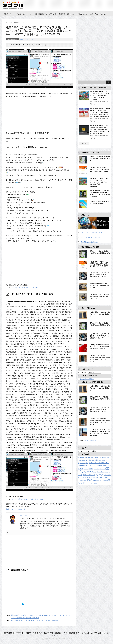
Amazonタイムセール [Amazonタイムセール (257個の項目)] (92, 458)
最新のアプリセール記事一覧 (15, 509)
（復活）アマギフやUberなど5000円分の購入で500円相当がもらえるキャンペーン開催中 (99, 169)
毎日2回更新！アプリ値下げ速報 (45, 14)
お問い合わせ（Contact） (99, 14)
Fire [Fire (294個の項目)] (98, 460)
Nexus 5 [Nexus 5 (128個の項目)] (105, 466)
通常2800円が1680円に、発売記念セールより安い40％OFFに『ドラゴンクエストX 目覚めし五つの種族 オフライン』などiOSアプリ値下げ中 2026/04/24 (100, 113)
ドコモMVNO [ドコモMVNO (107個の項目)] (83, 478)
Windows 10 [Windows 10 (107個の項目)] (103, 469)
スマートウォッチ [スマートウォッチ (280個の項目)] (89, 475)
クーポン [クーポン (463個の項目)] (100, 472)
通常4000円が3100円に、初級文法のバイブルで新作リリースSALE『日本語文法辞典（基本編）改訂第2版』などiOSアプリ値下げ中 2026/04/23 (100, 130)
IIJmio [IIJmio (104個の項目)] (98, 463)
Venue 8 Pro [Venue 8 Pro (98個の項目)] (97, 469)
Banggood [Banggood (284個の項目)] (92, 460)
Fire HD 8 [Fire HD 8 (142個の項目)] (102, 460)
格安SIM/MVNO (82, 14)
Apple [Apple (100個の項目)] (108, 458)
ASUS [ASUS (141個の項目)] (87, 460)
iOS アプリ (23, 39)
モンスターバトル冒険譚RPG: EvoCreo (25, 288)
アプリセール (29, 39)
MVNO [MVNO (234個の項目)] (100, 466)
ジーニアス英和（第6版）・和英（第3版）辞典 (27, 499)
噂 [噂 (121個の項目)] (86, 480)
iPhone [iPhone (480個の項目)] (81, 465)
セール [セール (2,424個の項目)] (100, 475)
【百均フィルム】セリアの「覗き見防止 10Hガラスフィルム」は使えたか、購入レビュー (100, 275)
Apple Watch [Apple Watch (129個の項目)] (81, 460)
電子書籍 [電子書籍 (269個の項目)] (94, 483)
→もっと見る (84, 143)
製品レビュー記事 (91, 441)
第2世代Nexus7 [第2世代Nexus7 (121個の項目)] (104, 480)
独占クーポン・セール (24, 14)
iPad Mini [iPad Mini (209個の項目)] (106, 463)
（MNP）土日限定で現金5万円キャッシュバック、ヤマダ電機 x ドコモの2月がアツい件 (99, 347)
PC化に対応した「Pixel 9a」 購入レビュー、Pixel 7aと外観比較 (100, 314)
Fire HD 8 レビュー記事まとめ (91, 237)
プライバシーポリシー (87, 379)
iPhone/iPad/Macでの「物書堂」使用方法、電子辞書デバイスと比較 (99, 286)
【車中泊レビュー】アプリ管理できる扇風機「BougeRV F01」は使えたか (100, 296)
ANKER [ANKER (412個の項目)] (103, 457)
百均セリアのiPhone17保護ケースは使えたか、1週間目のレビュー (100, 159)
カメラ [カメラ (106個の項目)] (95, 472)
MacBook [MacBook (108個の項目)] (95, 466)
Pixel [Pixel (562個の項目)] (81, 469)
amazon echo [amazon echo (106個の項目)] (81, 458)
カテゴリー (81, 451)
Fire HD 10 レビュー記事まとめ (91, 233)
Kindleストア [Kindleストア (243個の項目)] (88, 466)
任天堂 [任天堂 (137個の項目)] (83, 481)
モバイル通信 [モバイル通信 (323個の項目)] (103, 477)
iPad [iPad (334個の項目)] (101, 463)
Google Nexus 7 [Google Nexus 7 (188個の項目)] (91, 463)
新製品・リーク (9, 14)
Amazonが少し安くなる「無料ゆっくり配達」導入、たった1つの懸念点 (35, 620)
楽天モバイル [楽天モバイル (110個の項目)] (96, 481)
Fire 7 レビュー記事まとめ (90, 242)
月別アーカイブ (83, 373)
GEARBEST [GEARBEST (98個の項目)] (83, 463)
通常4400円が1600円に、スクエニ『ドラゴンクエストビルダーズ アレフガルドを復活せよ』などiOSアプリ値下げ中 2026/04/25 (100, 95)
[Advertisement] (22, 114)
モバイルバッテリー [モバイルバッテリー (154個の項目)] (92, 478)
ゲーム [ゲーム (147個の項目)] (106, 472)
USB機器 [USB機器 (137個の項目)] (91, 469)
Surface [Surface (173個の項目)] (86, 469)
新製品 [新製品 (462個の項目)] (90, 480)
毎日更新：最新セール (67, 14)
